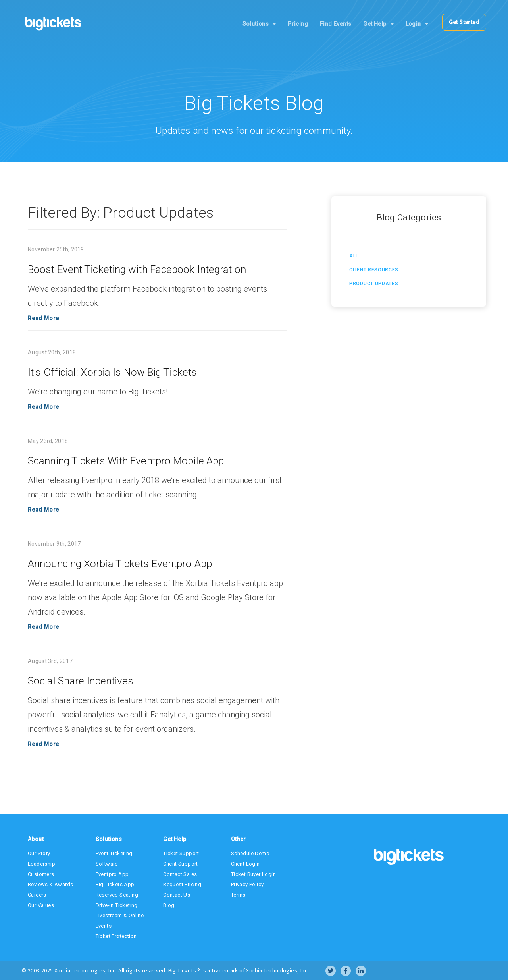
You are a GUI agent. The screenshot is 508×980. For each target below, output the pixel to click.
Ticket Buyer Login (253, 874)
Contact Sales (180, 874)
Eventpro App (112, 874)
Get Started (464, 22)
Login (417, 24)
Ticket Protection (116, 936)
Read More (43, 318)
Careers (37, 895)
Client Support (181, 864)
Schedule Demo (250, 853)
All (354, 256)
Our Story (39, 853)
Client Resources (374, 270)
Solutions (259, 24)
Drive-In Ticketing (117, 905)
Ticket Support (181, 853)
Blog (169, 905)
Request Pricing (182, 884)
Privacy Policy (247, 884)
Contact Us (177, 895)
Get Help (378, 24)
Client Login (245, 864)
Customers (41, 874)
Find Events (336, 24)
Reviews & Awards (50, 884)
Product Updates (374, 284)
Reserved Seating (117, 895)
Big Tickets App (115, 884)
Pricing (298, 24)
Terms (238, 895)
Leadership (41, 864)
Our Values (41, 905)
